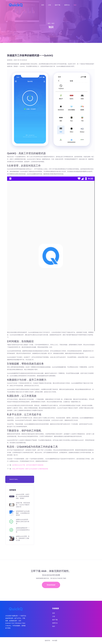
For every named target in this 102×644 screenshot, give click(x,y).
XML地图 (55, 641)
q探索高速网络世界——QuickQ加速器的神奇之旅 (23, 530)
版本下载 (58, 5)
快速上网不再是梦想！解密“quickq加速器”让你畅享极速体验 (30, 469)
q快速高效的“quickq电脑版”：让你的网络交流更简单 (23, 513)
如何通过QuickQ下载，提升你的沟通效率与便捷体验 (28, 465)
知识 (75, 5)
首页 (43, 5)
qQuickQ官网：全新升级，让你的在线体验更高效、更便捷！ (23, 496)
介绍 (49, 5)
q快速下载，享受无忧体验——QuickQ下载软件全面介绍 (23, 505)
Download (51, 585)
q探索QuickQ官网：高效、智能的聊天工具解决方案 (23, 538)
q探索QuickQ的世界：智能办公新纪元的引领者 (23, 522)
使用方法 (67, 5)
